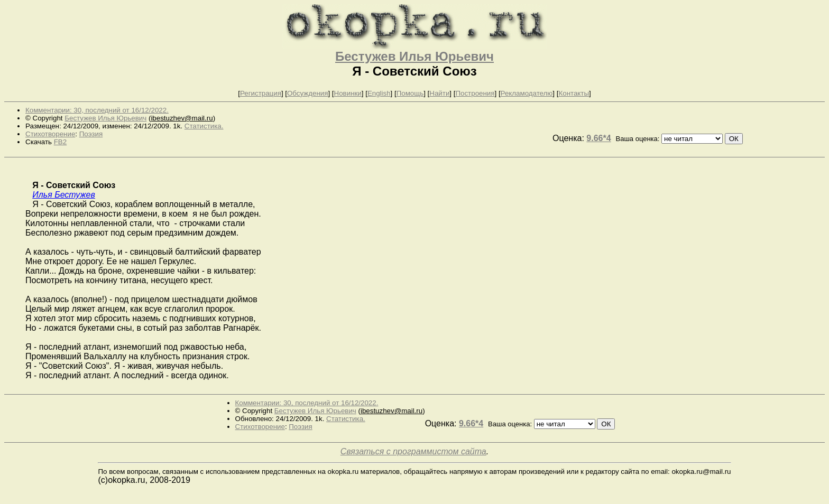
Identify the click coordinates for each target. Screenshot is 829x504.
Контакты (574, 93)
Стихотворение (50, 134)
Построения (475, 93)
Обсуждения (307, 93)
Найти (439, 93)
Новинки (348, 93)
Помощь (410, 93)
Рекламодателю (527, 93)
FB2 (60, 142)
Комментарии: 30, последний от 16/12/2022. (97, 110)
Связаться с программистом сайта (413, 451)
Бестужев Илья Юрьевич (414, 56)
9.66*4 (598, 138)
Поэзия (91, 134)
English (379, 93)
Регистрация (261, 93)
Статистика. (204, 126)
